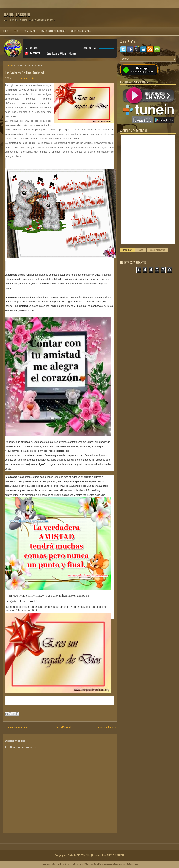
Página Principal (63, 727)
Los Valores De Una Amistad (24, 73)
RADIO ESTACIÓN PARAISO (53, 31)
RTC (16, 31)
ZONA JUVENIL (30, 31)
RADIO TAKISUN (17, 14)
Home (9, 65)
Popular (127, 250)
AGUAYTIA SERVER (115, 855)
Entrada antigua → (107, 727)
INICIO (6, 31)
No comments (27, 78)
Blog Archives (158, 250)
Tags (141, 250)
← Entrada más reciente (16, 727)
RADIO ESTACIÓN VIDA (81, 31)
